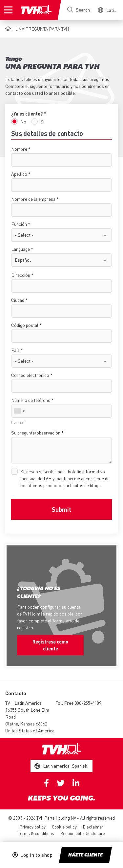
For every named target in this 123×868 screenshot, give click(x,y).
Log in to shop (36, 855)
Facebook (46, 783)
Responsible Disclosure (83, 833)
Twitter (61, 783)
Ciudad (18, 300)
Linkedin (76, 783)
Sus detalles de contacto (47, 133)
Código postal (25, 325)
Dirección (21, 275)
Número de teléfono (31, 400)
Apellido (19, 174)
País (15, 350)
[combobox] (19, 411)
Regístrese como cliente (50, 645)
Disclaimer (93, 827)
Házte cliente (85, 855)
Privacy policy (33, 827)
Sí (42, 121)
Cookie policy (64, 827)
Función (19, 224)
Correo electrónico (30, 375)
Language (20, 249)
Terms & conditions (36, 833)
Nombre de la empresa (33, 199)
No (23, 121)
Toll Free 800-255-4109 (79, 703)
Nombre (19, 149)
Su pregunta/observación (36, 433)
